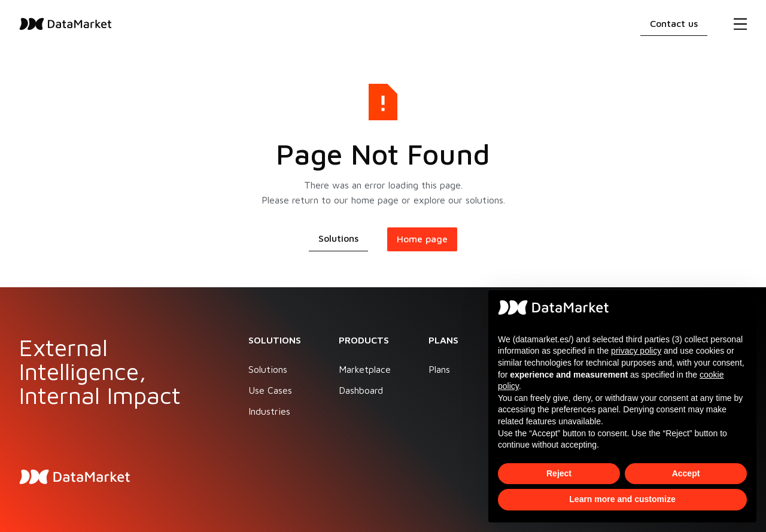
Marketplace (365, 369)
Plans (439, 369)
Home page (422, 239)
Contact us (674, 23)
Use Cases (270, 390)
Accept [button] (686, 473)
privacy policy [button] (636, 351)
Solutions (338, 238)
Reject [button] (559, 473)
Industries (269, 411)
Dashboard (361, 390)
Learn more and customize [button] (622, 499)
